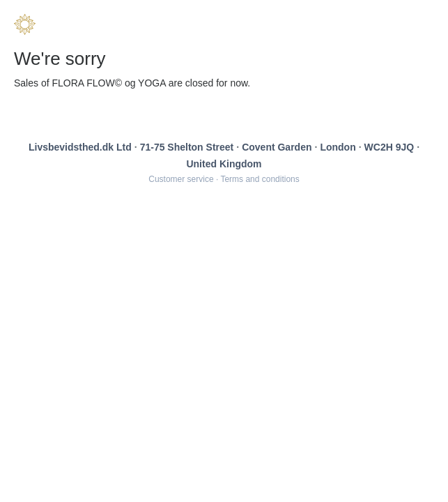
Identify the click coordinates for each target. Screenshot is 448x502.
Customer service (181, 179)
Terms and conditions (260, 179)
